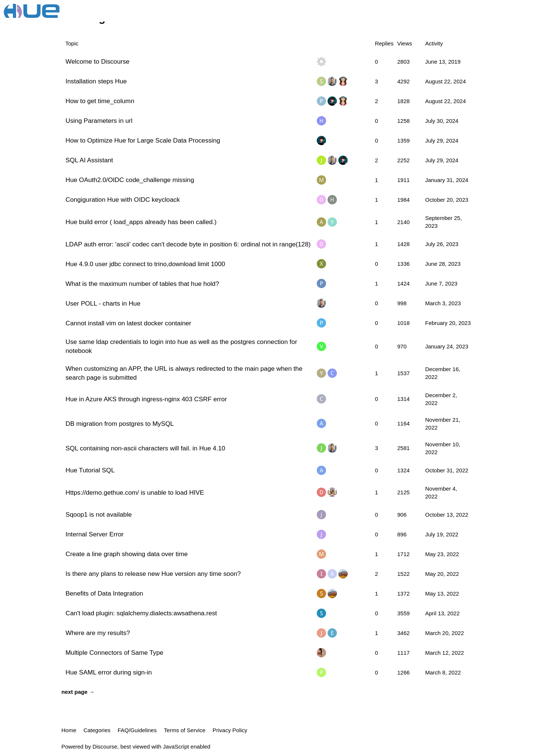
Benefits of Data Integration (104, 593)
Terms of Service (185, 730)
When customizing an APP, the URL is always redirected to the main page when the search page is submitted (184, 373)
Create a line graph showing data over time (127, 554)
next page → (78, 692)
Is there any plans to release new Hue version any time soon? (153, 574)
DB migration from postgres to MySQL (120, 424)
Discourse (105, 747)
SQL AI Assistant (89, 160)
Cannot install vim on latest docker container (128, 323)
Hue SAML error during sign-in (109, 672)
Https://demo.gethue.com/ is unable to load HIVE (135, 492)
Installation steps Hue (96, 81)
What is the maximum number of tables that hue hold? (142, 284)
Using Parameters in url (99, 121)
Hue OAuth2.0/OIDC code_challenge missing (130, 180)
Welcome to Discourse (98, 61)
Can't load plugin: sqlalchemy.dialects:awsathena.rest (141, 613)
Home (69, 730)
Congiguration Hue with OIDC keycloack (123, 200)
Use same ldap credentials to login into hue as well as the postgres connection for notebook (181, 346)
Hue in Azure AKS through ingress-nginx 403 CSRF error (146, 399)
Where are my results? (98, 633)
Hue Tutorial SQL (90, 470)
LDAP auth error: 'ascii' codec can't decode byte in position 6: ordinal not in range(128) (188, 244)
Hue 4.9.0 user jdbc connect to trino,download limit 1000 (145, 264)
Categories (97, 730)
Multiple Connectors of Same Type (114, 653)
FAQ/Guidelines (137, 730)
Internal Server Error (95, 534)
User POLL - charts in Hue (103, 303)
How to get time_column (100, 101)
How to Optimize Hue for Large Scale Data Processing (143, 140)
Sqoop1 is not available (99, 514)
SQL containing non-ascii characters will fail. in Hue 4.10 (145, 448)
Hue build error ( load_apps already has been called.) (141, 222)
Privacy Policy (230, 730)
